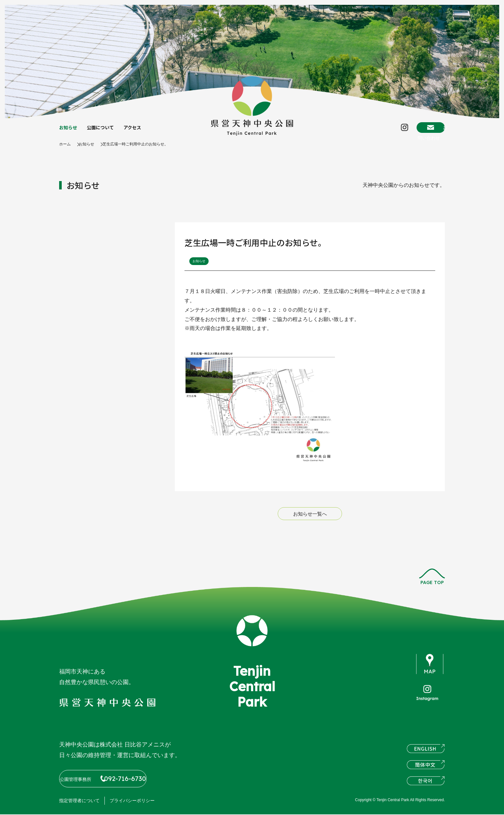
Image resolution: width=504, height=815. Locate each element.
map (430, 671)
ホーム (66, 151)
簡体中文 (426, 769)
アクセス (140, 131)
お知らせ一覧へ (310, 521)
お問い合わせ (420, 131)
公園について (105, 131)
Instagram (376, 131)
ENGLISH (426, 753)
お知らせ (69, 131)
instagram (427, 703)
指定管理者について (79, 801)
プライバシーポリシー (132, 801)
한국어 (426, 785)
